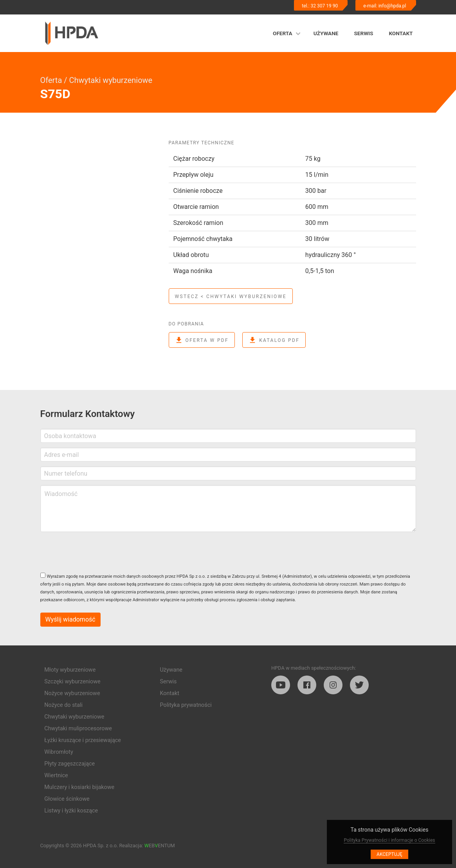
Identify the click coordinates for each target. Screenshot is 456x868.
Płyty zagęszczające (69, 764)
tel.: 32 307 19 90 (320, 6)
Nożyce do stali (63, 705)
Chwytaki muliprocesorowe (78, 729)
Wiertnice (56, 775)
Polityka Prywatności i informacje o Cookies (389, 840)
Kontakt (401, 33)
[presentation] (100, 552)
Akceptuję (389, 854)
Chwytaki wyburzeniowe (111, 80)
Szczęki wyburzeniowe (72, 682)
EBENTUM (160, 846)
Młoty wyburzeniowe (70, 670)
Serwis (363, 33)
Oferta (283, 33)
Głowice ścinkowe (67, 799)
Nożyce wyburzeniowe (72, 693)
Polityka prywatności (186, 705)
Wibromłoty (59, 752)
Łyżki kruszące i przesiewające (83, 740)
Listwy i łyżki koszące (71, 811)
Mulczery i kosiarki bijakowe (79, 787)
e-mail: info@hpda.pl (385, 6)
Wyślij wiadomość (70, 619)
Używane (326, 33)
